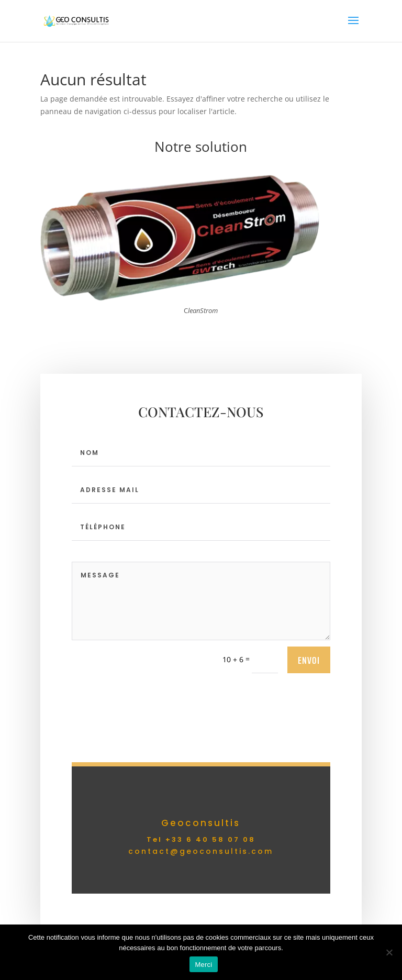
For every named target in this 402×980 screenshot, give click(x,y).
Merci (203, 965)
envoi (309, 660)
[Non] (389, 952)
